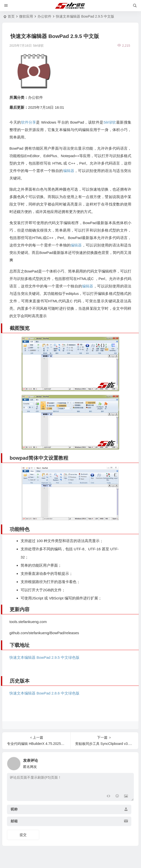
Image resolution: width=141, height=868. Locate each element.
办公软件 (44, 16)
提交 (23, 835)
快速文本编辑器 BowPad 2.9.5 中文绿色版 (44, 657)
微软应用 (26, 16)
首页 (11, 16)
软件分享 (29, 122)
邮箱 (14, 821)
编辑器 (69, 171)
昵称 (14, 809)
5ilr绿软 (110, 122)
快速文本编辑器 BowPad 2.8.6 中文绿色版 (44, 693)
